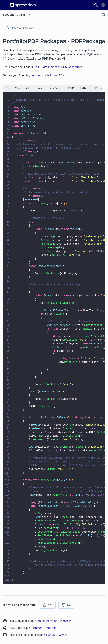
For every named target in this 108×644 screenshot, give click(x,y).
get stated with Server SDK (48, 75)
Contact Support (44, 628)
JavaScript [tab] (55, 88)
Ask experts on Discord (54, 621)
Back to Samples (20, 28)
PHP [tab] (71, 88)
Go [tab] (28, 88)
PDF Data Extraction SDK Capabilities (60, 67)
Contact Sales (57, 635)
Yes (47, 605)
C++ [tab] (18, 88)
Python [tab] (84, 88)
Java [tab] (39, 88)
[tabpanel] (54, 338)
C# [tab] (7, 88)
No (66, 605)
